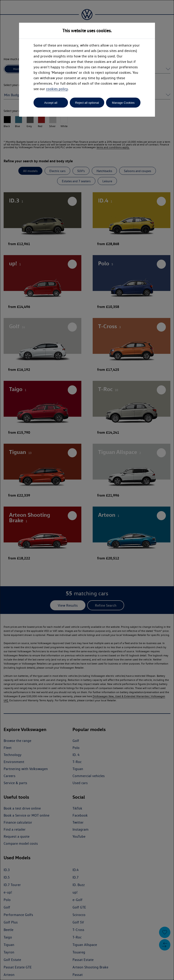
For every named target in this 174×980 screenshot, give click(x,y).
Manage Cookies (123, 103)
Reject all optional (87, 103)
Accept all (51, 103)
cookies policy (57, 89)
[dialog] (87, 490)
